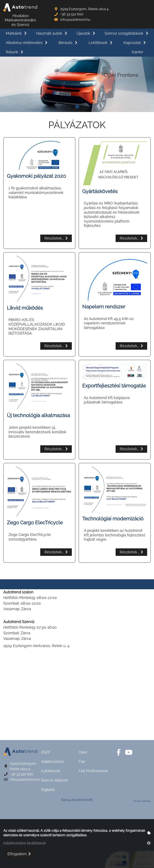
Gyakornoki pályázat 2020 (36, 176)
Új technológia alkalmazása (38, 415)
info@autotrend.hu (75, 19)
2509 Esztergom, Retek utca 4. (85, 9)
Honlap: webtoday (142, 801)
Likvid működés (25, 308)
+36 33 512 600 (72, 14)
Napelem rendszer (104, 307)
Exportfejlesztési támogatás (114, 386)
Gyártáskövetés (100, 191)
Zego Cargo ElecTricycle (35, 523)
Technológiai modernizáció (113, 519)
